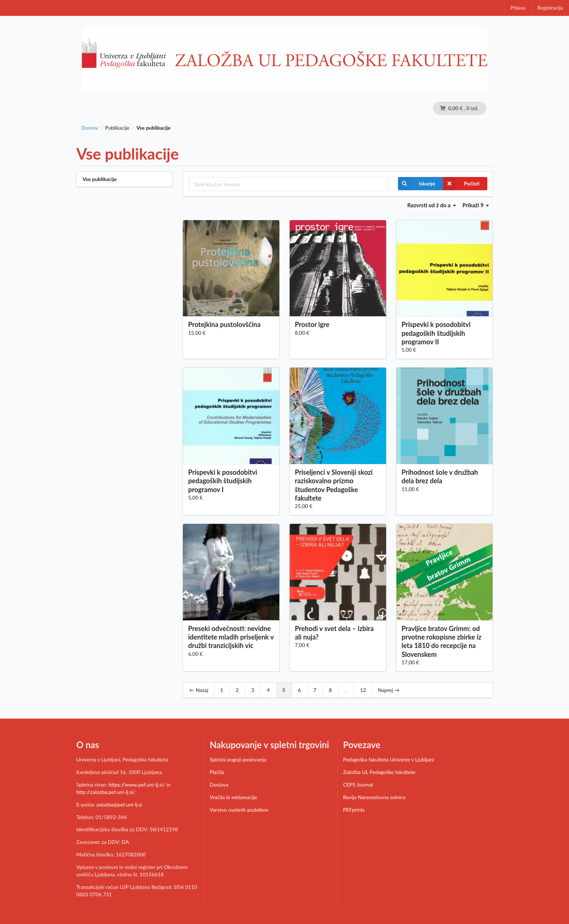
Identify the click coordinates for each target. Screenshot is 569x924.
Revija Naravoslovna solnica (374, 797)
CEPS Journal (358, 785)
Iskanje (417, 184)
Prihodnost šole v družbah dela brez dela (440, 476)
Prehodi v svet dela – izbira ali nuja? (334, 633)
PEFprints (354, 810)
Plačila (217, 772)
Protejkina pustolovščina (224, 324)
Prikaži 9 (476, 205)
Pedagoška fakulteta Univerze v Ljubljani (388, 759)
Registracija (550, 8)
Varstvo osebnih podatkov (239, 810)
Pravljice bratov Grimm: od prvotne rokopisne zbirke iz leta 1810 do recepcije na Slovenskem (442, 641)
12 (363, 690)
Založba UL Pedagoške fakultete (379, 772)
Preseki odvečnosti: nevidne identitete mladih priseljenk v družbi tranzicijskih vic (231, 637)
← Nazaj (199, 690)
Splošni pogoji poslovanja (238, 759)
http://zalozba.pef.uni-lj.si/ (106, 792)
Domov (90, 128)
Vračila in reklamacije (233, 797)
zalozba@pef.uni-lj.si (119, 804)
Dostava (219, 785)
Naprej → (389, 690)
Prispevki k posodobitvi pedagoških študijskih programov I (223, 481)
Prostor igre (312, 324)
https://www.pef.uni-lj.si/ (137, 785)
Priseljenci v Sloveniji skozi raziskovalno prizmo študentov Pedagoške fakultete (334, 485)
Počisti (461, 184)
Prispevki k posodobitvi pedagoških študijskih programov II (436, 333)
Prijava (518, 8)
